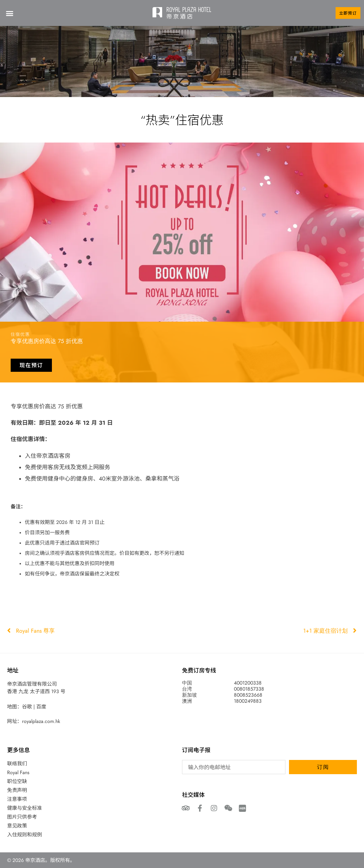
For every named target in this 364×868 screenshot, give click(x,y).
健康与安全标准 (25, 808)
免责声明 (17, 790)
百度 (41, 707)
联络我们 (17, 763)
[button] (9, 13)
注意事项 (17, 799)
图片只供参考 (22, 817)
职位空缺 (17, 781)
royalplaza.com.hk (41, 721)
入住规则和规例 (25, 835)
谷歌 (27, 707)
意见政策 (17, 826)
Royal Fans (18, 772)
